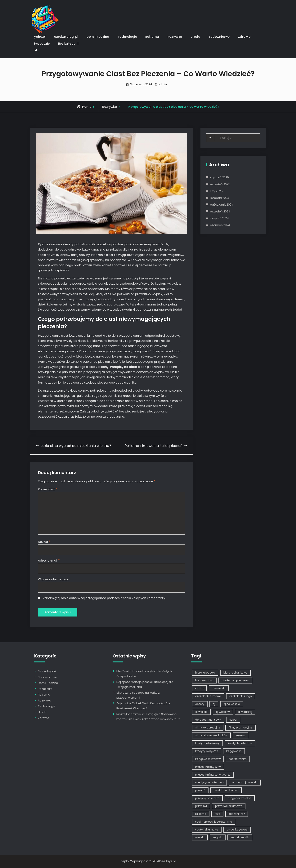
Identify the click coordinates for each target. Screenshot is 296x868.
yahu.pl (40, 37)
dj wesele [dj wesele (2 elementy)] (201, 712)
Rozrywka (175, 37)
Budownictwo (219, 37)
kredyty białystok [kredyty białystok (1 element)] (207, 751)
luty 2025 (216, 191)
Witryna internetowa (54, 579)
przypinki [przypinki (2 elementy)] (201, 806)
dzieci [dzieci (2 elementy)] (233, 720)
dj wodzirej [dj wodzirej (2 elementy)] (245, 712)
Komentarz (47, 489)
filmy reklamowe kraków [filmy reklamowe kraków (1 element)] (211, 736)
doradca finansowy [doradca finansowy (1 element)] (208, 720)
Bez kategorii (68, 44)
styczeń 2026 (219, 177)
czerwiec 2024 (220, 225)
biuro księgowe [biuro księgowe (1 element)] (205, 673)
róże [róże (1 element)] (217, 814)
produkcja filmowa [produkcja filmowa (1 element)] (226, 791)
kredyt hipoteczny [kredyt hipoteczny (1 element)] (240, 744)
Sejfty (125, 862)
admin (162, 84)
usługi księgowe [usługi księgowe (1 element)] (237, 830)
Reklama (152, 37)
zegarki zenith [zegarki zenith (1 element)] (240, 838)
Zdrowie (244, 37)
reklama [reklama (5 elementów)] (201, 814)
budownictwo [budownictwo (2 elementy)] (204, 681)
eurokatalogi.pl (66, 37)
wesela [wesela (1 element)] (200, 838)
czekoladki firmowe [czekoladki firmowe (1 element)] (208, 697)
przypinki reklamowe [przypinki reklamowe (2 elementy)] (229, 806)
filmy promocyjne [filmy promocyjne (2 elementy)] (240, 728)
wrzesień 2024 (220, 211)
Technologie (127, 37)
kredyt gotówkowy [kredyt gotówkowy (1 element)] (207, 744)
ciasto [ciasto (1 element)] (199, 689)
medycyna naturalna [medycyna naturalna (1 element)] (209, 783)
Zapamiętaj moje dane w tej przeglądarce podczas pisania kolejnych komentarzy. (104, 598)
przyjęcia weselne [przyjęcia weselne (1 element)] (240, 799)
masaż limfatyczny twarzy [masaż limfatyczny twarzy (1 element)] (213, 775)
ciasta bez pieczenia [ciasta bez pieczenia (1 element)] (235, 681)
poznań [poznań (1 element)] (200, 791)
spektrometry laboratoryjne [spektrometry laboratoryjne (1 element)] (214, 822)
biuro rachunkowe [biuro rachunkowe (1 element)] (235, 673)
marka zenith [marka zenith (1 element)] (238, 759)
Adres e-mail (49, 561)
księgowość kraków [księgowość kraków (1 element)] (208, 759)
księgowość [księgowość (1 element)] (234, 751)
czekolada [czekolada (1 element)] (219, 689)
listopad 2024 (220, 198)
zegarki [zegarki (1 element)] (218, 838)
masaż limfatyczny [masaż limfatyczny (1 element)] (208, 767)
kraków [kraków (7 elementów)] (240, 736)
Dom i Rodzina (98, 37)
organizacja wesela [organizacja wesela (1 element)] (245, 783)
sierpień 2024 (219, 218)
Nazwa (44, 542)
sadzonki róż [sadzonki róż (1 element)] (237, 814)
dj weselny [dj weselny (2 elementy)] (223, 712)
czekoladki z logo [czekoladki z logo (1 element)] (241, 697)
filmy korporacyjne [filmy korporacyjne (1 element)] (208, 728)
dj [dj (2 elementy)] (214, 704)
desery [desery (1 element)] (200, 704)
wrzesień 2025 (220, 184)
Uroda (196, 37)
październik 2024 (222, 205)
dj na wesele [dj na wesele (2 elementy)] (232, 704)
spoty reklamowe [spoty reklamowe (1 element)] (207, 830)
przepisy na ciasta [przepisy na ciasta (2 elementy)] (207, 799)
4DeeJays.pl (166, 862)
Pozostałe (42, 44)
